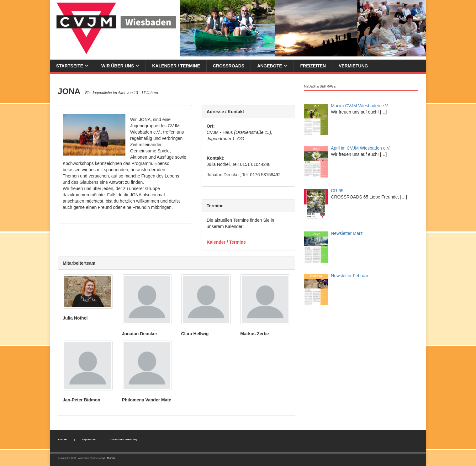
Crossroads (229, 66)
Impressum (89, 440)
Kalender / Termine (176, 66)
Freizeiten (313, 66)
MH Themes (109, 458)
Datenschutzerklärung (124, 440)
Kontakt (62, 440)
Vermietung (353, 66)
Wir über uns (118, 66)
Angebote (270, 66)
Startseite (70, 66)
